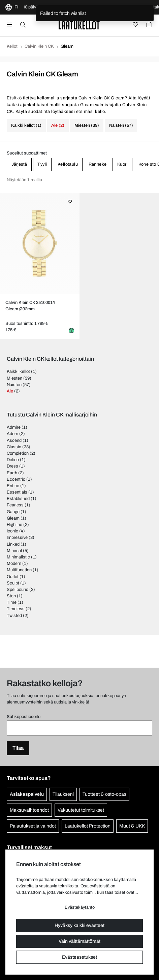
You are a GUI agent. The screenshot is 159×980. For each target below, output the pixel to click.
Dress (12, 466)
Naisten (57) (121, 125)
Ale (10, 391)
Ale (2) (58, 125)
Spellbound (18, 590)
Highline (14, 525)
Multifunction (19, 570)
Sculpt (13, 583)
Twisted (14, 616)
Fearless (15, 505)
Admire (14, 427)
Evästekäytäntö (80, 907)
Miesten (14, 378)
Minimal (14, 551)
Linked (13, 544)
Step (11, 596)
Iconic (12, 531)
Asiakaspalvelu (27, 794)
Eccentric (16, 479)
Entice (13, 486)
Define (13, 460)
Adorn (12, 434)
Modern (14, 564)
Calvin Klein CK (39, 46)
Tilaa (18, 748)
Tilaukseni (63, 794)
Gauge (13, 512)
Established (18, 499)
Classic (14, 447)
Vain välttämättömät (79, 941)
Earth (12, 473)
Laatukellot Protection (88, 826)
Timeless (16, 609)
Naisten (14, 385)
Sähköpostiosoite (24, 717)
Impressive (17, 537)
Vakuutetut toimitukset (81, 810)
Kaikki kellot (18, 372)
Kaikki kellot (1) (26, 125)
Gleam (13, 518)
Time (12, 602)
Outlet (13, 577)
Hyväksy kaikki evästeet (79, 925)
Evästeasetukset (79, 957)
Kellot (12, 46)
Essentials (17, 492)
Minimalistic (18, 557)
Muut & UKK (132, 826)
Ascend (14, 440)
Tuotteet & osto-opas (104, 794)
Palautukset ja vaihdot (33, 826)
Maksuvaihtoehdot (29, 810)
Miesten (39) (87, 125)
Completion (18, 453)
